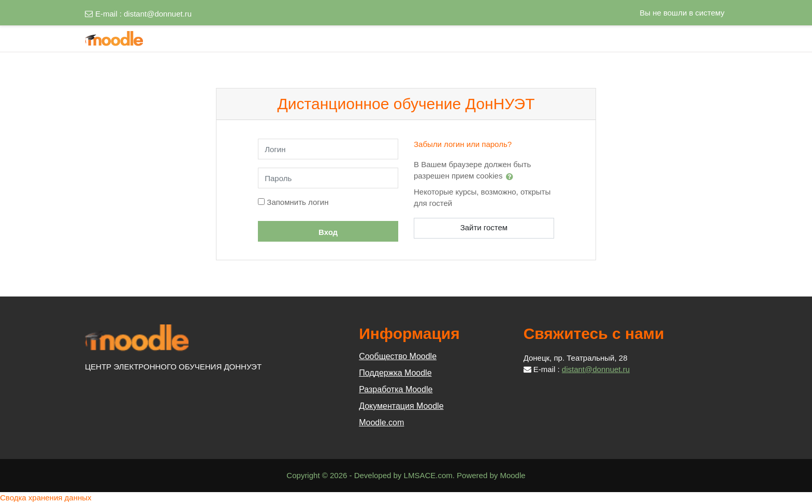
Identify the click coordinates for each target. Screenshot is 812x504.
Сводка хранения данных (46, 498)
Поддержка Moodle (395, 373)
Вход (328, 232)
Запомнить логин (298, 202)
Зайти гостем (484, 227)
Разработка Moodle (396, 389)
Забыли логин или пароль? (463, 144)
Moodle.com (381, 423)
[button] (512, 176)
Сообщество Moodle (398, 356)
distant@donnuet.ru (158, 14)
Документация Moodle (401, 406)
